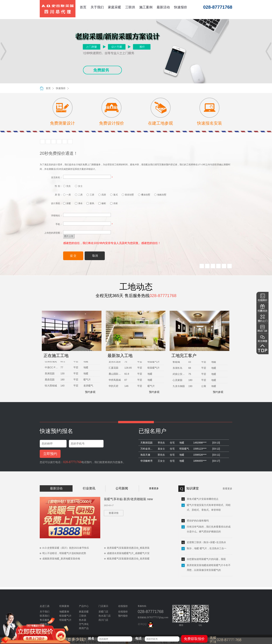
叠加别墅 (144, 195)
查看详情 (114, 513)
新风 (90, 203)
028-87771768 (72, 462)
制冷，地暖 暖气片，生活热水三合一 (207, 548)
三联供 (130, 7)
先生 (67, 186)
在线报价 (123, 612)
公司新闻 (122, 488)
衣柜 (114, 203)
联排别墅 (128, 195)
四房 (102, 195)
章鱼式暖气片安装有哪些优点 (203, 499)
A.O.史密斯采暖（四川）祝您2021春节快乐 (66, 548)
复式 (114, 195)
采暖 (67, 203)
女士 (79, 186)
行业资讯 (89, 488)
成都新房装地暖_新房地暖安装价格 (61, 559)
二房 (79, 195)
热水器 (83, 620)
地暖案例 (64, 612)
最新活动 (163, 7)
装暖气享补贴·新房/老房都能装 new (128, 499)
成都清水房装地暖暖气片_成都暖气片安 (128, 553)
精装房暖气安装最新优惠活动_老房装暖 (128, 559)
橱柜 (102, 203)
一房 (67, 195)
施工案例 (146, 7)
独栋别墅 (160, 195)
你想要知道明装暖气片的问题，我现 (206, 559)
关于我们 (97, 7)
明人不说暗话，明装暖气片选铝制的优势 (64, 553)
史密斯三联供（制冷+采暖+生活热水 (206, 542)
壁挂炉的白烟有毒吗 (198, 521)
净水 (79, 203)
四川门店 (103, 620)
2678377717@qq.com (157, 617)
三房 (90, 195)
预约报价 (123, 616)
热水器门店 (105, 616)
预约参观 (89, 392)
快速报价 (181, 7)
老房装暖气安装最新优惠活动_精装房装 (128, 548)
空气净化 (84, 624)
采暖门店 (103, 612)
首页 (83, 7)
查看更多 (154, 488)
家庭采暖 (114, 7)
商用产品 (84, 628)
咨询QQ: (146, 624)
